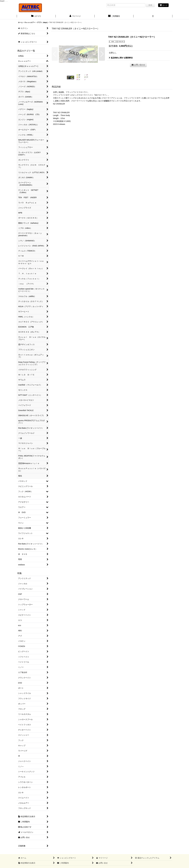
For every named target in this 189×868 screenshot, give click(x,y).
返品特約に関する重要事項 (121, 58)
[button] (153, 16)
